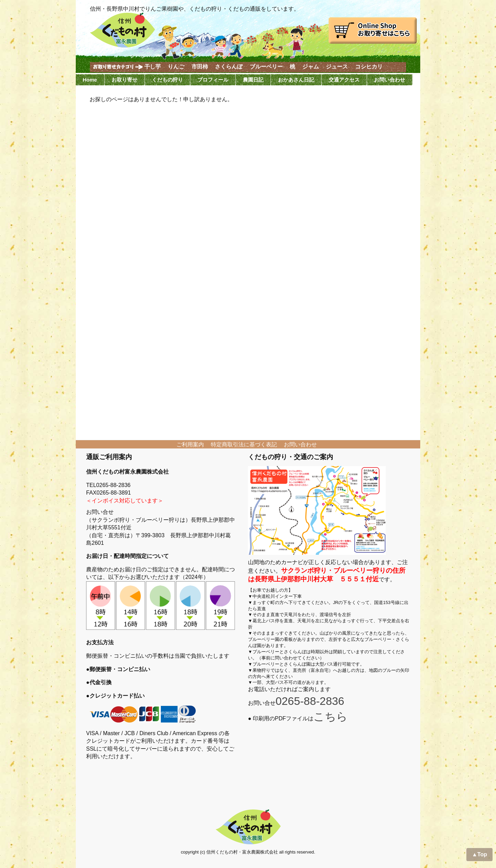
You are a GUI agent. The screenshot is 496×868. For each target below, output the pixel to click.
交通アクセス (344, 80)
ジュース (337, 67)
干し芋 (153, 67)
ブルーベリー (266, 67)
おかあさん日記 (296, 80)
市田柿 (200, 67)
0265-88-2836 (310, 701)
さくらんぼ (229, 67)
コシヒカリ (369, 67)
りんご (176, 67)
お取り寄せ (125, 80)
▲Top (479, 854)
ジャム (311, 67)
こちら (330, 717)
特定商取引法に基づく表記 (244, 444)
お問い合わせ (390, 80)
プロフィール (213, 80)
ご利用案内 (190, 444)
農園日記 (253, 80)
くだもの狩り (167, 80)
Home (90, 80)
